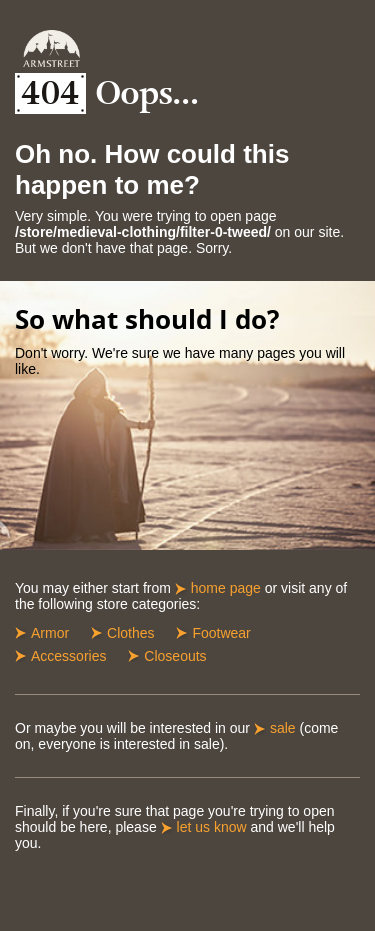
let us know (212, 827)
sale (283, 728)
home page (226, 588)
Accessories (68, 656)
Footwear (221, 633)
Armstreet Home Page (51, 48)
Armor (50, 633)
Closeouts (175, 656)
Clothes (130, 633)
